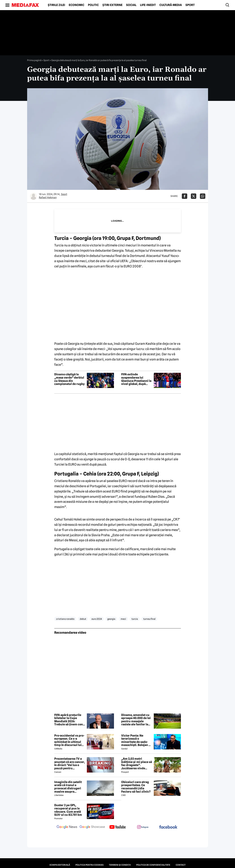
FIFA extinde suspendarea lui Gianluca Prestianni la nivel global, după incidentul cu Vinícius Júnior (136, 379)
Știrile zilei (56, 5)
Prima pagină (34, 60)
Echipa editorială (60, 865)
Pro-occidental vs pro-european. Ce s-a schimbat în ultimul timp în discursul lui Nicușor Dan (69, 740)
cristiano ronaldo (65, 619)
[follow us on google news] (67, 827)
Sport (190, 5)
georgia (111, 619)
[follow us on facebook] (168, 827)
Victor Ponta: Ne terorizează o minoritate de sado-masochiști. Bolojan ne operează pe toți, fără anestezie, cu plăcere (137, 740)
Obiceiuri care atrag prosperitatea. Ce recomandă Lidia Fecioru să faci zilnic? (136, 787)
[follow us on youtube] (118, 827)
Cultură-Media (171, 5)
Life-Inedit (148, 5)
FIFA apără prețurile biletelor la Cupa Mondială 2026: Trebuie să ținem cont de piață (69, 720)
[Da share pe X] (194, 196)
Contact (181, 865)
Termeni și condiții (120, 865)
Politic (93, 5)
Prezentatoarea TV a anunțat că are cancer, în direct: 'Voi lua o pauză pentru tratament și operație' (70, 764)
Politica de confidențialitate (153, 865)
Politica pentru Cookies (89, 865)
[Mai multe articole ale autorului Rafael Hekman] (33, 196)
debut (83, 619)
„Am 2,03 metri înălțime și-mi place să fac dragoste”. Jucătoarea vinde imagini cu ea (137, 764)
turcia (135, 619)
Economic (77, 5)
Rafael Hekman (48, 197)
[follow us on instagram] (143, 827)
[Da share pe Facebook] (185, 196)
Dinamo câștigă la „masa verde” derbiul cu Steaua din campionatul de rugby (69, 379)
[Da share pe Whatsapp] (203, 196)
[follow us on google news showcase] (92, 827)
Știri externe (112, 5)
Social (131, 5)
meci (123, 619)
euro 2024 (97, 619)
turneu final (149, 619)
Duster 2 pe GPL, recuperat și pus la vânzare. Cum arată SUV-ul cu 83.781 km (68, 810)
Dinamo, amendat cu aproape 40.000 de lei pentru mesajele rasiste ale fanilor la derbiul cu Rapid (136, 720)
